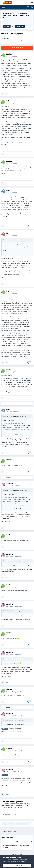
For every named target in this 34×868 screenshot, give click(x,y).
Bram (8, 190)
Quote (7, 94)
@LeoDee (10, 571)
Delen (8, 824)
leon (8, 101)
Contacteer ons (17, 854)
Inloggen (7, 26)
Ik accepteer (17, 865)
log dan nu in (20, 805)
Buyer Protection (6, 215)
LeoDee (7, 38)
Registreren (20, 26)
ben (8, 233)
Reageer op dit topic (17, 48)
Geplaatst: (12, 56)
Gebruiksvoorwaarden (20, 861)
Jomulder (10, 483)
